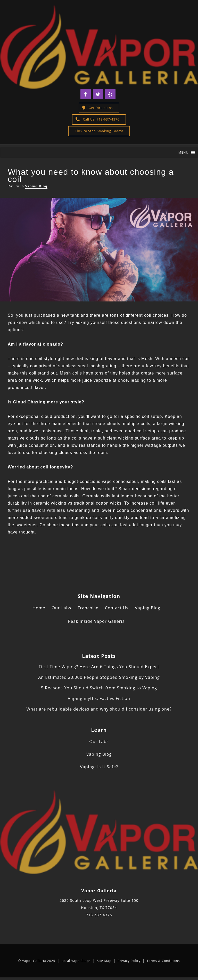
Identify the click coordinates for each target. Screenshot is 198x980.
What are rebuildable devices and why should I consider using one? (99, 709)
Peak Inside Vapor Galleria (97, 621)
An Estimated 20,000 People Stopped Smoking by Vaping (99, 677)
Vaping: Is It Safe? (99, 767)
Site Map (104, 961)
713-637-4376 (99, 915)
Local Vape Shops (76, 961)
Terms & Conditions (163, 961)
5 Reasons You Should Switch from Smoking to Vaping (99, 688)
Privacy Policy (129, 961)
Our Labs (62, 608)
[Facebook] (86, 94)
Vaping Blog (36, 186)
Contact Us (117, 608)
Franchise (88, 608)
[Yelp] (110, 94)
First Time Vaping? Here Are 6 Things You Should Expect (99, 667)
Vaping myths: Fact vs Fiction (99, 698)
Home (39, 608)
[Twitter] (98, 94)
